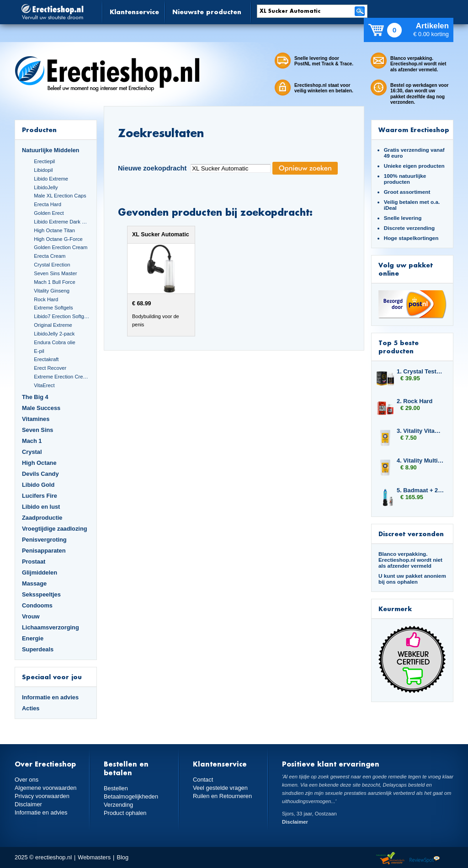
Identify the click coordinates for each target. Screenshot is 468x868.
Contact (203, 780)
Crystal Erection (52, 265)
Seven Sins (37, 430)
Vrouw (31, 616)
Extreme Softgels (53, 308)
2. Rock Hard (415, 401)
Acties (31, 708)
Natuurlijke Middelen (51, 150)
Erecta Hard (48, 204)
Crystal (32, 452)
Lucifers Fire (40, 496)
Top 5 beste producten (399, 347)
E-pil (39, 351)
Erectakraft (46, 359)
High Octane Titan (54, 230)
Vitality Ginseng (52, 291)
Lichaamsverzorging (51, 627)
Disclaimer (28, 804)
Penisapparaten (44, 551)
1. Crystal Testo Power (420, 371)
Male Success (41, 408)
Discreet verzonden (411, 534)
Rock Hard (46, 299)
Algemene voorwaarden (46, 788)
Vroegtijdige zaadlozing (55, 529)
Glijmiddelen (40, 572)
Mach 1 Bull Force (54, 282)
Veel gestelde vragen (220, 788)
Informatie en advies (50, 697)
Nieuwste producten (207, 12)
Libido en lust (41, 507)
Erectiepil (44, 161)
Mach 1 (32, 441)
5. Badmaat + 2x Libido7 (420, 490)
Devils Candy (40, 474)
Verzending (118, 805)
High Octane (39, 463)
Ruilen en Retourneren (222, 796)
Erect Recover (50, 368)
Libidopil (43, 170)
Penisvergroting (44, 540)
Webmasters (94, 857)
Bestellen (116, 788)
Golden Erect (49, 213)
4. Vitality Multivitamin (420, 461)
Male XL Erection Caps (60, 196)
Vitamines (36, 419)
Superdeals (38, 649)
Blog (122, 857)
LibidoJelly (46, 187)
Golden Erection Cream (61, 247)
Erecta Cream (50, 256)
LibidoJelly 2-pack (54, 334)
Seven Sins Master (55, 273)
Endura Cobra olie (54, 342)
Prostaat (34, 562)
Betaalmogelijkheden (131, 796)
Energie (33, 638)
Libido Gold (38, 485)
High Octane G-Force (58, 239)
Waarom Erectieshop (414, 130)
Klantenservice (134, 12)
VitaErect (44, 385)
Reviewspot (425, 859)
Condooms (37, 605)
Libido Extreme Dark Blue (62, 222)
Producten (39, 130)
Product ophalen (125, 813)
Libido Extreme (51, 179)
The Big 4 (35, 397)
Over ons (27, 780)
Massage (34, 583)
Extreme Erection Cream (62, 377)
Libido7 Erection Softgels (62, 316)
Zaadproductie (42, 518)
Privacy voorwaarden (42, 796)
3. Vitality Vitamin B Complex (420, 431)
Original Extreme (53, 325)
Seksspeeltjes (41, 594)
